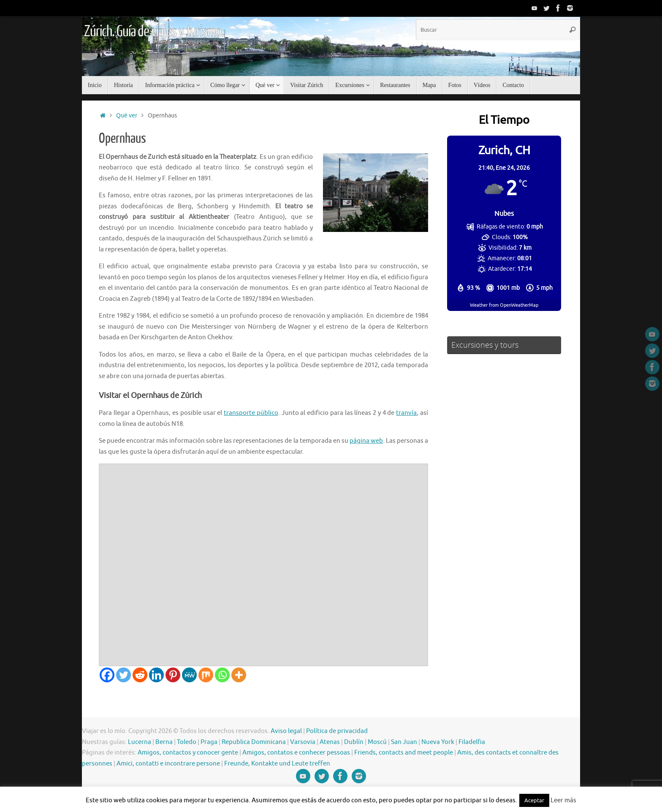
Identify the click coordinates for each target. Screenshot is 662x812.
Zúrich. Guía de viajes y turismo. (154, 32)
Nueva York (438, 742)
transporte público (251, 413)
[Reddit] (140, 675)
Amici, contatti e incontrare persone (168, 764)
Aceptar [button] (534, 800)
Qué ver (127, 116)
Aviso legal (286, 731)
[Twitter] (123, 675)
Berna (164, 742)
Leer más (563, 800)
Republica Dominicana (254, 742)
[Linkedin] (156, 675)
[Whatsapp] (222, 675)
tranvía (406, 413)
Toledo (187, 742)
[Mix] (206, 675)
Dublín (354, 742)
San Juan (404, 742)
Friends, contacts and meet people (404, 753)
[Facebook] (107, 675)
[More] (239, 675)
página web (366, 441)
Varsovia (303, 742)
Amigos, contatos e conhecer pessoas (296, 753)
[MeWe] (189, 675)
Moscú (377, 742)
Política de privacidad (337, 731)
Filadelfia (472, 742)
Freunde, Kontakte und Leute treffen (277, 764)
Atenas (330, 742)
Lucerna (140, 742)
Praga (209, 742)
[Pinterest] (173, 675)
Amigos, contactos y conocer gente (188, 753)
